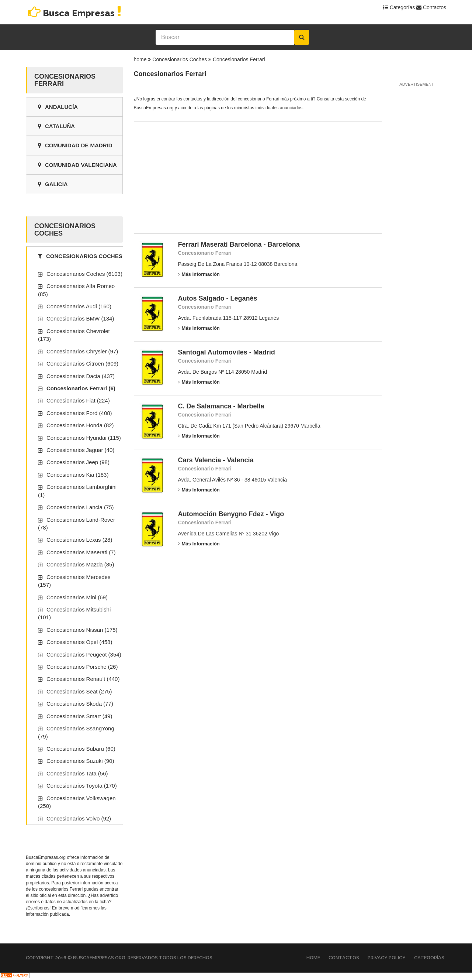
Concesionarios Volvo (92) (79, 818)
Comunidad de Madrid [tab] (75, 145)
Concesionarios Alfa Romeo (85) (76, 290)
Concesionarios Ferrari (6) (81, 388)
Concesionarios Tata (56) (77, 773)
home (140, 59)
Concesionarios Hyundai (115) (84, 438)
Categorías (399, 7)
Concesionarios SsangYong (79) (76, 732)
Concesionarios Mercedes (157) (74, 581)
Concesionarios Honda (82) (80, 425)
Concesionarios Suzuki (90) (80, 761)
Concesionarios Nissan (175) (82, 630)
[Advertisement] (189, 175)
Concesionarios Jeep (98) (78, 462)
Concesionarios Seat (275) (79, 691)
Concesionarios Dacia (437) (81, 376)
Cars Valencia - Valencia (216, 460)
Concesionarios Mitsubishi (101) (74, 613)
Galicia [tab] (53, 184)
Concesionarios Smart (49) (79, 716)
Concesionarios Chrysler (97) (82, 351)
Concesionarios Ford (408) (79, 413)
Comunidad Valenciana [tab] (77, 165)
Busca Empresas (75, 13)
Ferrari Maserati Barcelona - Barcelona (239, 244)
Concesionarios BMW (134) (80, 318)
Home (313, 958)
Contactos (431, 7)
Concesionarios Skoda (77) (80, 704)
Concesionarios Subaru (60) (81, 749)
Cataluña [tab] (56, 126)
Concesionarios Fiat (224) (78, 400)
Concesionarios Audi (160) (79, 306)
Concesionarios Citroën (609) (82, 364)
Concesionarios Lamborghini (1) (77, 491)
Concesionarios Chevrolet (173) (74, 335)
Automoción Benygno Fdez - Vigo (231, 514)
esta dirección (72, 895)
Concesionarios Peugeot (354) (84, 655)
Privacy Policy (387, 958)
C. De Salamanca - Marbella (221, 406)
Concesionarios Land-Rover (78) (77, 524)
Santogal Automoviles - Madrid (227, 352)
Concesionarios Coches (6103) (84, 274)
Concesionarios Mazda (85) (80, 564)
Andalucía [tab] (58, 107)
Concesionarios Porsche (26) (82, 667)
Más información (199, 274)
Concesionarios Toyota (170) (82, 786)
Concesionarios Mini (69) (77, 597)
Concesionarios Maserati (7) (81, 552)
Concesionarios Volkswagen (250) (77, 802)
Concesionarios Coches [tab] (80, 256)
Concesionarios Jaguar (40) (80, 450)
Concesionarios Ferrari (239, 59)
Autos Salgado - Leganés (218, 298)
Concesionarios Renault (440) (83, 679)
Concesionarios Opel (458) (79, 642)
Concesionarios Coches (180, 59)
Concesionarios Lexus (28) (79, 540)
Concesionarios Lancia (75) (80, 507)
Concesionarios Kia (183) (77, 475)
